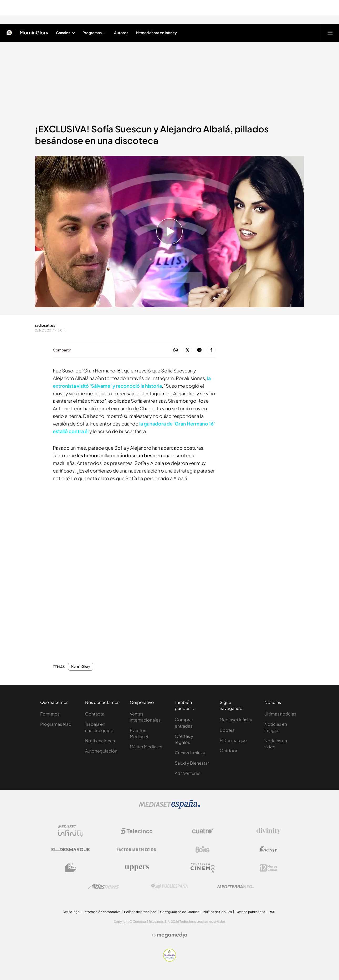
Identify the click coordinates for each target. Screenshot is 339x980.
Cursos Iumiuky (190, 753)
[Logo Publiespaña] (169, 886)
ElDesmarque (233, 740)
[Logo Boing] (203, 849)
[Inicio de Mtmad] (9, 33)
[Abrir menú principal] (330, 33)
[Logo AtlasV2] (104, 886)
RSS (272, 912)
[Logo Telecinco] (137, 831)
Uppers (227, 730)
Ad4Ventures (188, 773)
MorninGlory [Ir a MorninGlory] (34, 33)
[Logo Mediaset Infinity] (71, 831)
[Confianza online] (170, 960)
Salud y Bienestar (192, 763)
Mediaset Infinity (236, 720)
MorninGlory (81, 667)
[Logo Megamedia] (172, 935)
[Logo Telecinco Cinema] (203, 868)
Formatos (50, 714)
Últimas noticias (280, 714)
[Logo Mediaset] (169, 807)
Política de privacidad (140, 912)
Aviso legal (72, 912)
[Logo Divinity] (269, 831)
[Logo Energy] (269, 849)
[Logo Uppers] (137, 868)
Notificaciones (100, 741)
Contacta (95, 714)
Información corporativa (102, 912)
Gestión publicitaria (250, 912)
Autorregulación (101, 751)
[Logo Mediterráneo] (235, 886)
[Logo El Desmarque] (71, 850)
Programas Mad (56, 724)
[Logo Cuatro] (203, 831)
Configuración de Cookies (180, 912)
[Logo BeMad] (71, 868)
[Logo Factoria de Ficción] (137, 849)
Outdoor (228, 751)
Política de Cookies (217, 912)
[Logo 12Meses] (268, 868)
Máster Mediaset (146, 747)
